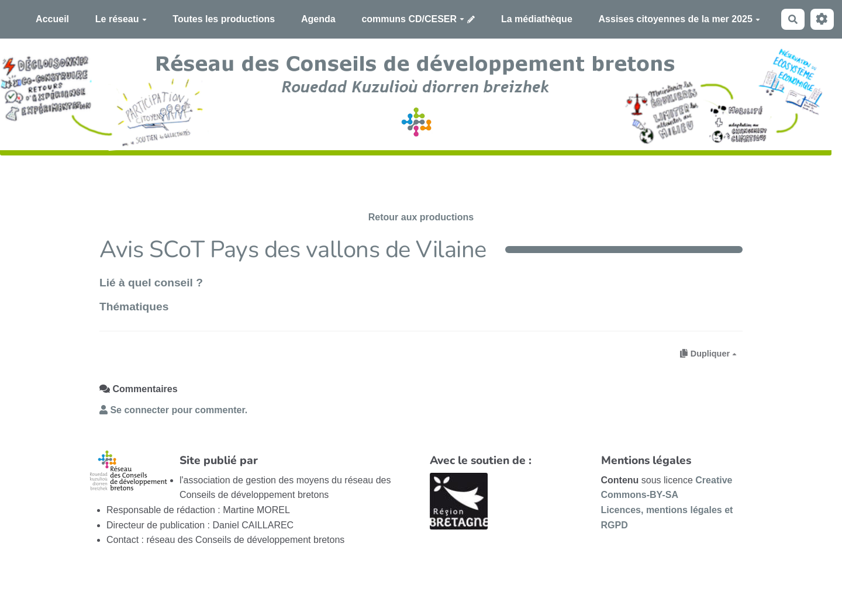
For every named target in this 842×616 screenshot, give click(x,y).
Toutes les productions (224, 19)
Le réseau (121, 19)
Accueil (52, 19)
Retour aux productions (421, 217)
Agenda (318, 19)
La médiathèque (537, 19)
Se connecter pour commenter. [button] (173, 410)
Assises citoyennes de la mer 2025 (679, 19)
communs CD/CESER (413, 19)
